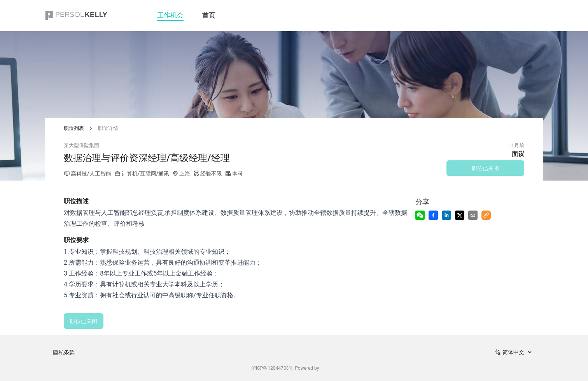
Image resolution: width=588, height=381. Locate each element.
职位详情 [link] (108, 128)
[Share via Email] (473, 215)
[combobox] (514, 352)
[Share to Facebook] (433, 215)
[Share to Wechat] (420, 215)
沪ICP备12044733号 (272, 368)
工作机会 (170, 15)
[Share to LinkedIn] (446, 215)
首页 (209, 15)
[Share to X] (460, 215)
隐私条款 (64, 352)
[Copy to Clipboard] (486, 215)
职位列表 (74, 128)
